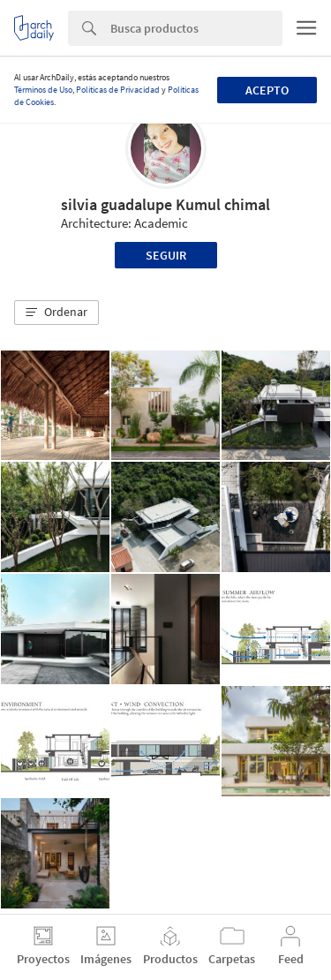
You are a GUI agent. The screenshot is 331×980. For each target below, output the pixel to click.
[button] (56, 313)
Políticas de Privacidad (118, 90)
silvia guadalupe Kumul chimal (165, 204)
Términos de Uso (43, 90)
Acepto (267, 90)
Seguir (166, 255)
